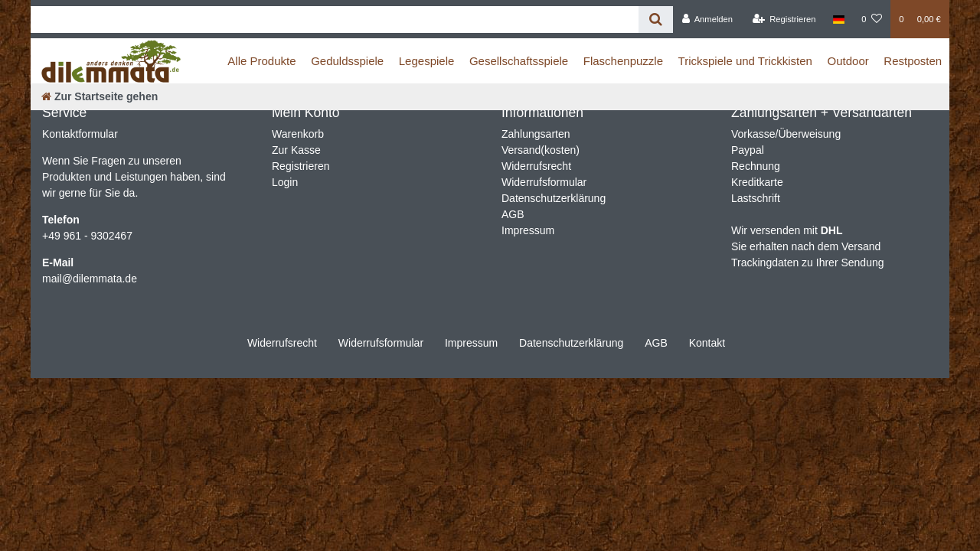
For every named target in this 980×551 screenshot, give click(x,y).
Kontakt (707, 343)
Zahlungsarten (536, 134)
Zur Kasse (296, 150)
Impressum (528, 230)
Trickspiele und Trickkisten (745, 61)
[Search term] (335, 20)
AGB (513, 214)
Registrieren (301, 166)
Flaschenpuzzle (623, 61)
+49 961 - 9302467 (87, 236)
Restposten (913, 61)
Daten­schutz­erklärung (571, 343)
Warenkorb (298, 134)
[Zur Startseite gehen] (100, 96)
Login (285, 182)
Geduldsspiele (347, 61)
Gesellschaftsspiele (519, 61)
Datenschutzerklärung (554, 198)
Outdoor (848, 61)
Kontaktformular (80, 134)
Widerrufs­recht (282, 343)
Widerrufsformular (544, 182)
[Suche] (656, 20)
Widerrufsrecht (536, 166)
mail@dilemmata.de (90, 279)
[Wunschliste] (872, 19)
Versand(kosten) (541, 150)
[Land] (839, 19)
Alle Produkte (261, 61)
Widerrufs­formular (381, 343)
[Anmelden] (707, 19)
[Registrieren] (784, 19)
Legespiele (427, 61)
